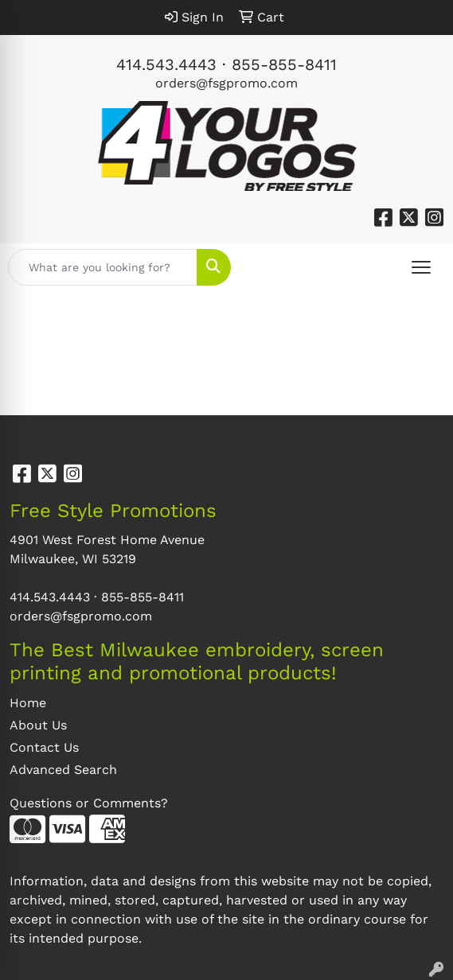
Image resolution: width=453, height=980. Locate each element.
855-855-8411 (284, 64)
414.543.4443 (166, 64)
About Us (38, 725)
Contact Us (44, 747)
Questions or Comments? (89, 803)
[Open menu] (421, 267)
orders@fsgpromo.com (226, 83)
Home (28, 703)
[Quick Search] (103, 267)
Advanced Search (63, 770)
